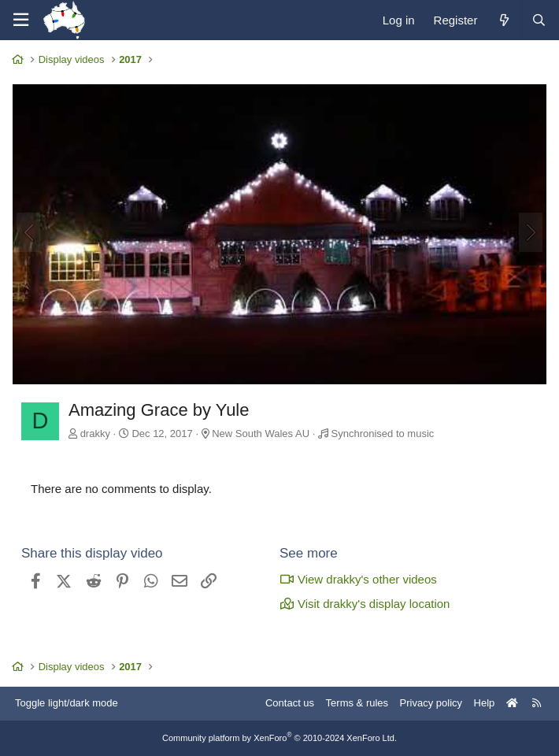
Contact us (290, 703)
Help (485, 703)
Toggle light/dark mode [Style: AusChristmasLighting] (67, 703)
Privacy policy (431, 703)
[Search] (539, 20)
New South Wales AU (261, 434)
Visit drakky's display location (365, 604)
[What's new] (503, 20)
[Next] (531, 232)
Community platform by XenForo (279, 738)
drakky (95, 434)
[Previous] (28, 232)
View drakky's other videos (358, 579)
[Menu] (20, 20)
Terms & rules (357, 703)
